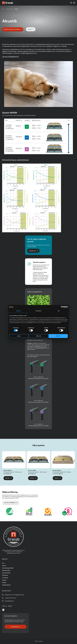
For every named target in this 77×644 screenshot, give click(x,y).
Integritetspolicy (6, 585)
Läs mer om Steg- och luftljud (13, 29)
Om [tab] (59, 311)
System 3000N (7, 470)
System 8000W (57, 470)
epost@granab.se (9, 601)
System (4, 566)
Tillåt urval (38, 336)
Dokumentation (9, 9)
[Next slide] (75, 460)
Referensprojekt (6, 570)
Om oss (31, 29)
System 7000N (32, 470)
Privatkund (5, 575)
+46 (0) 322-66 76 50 (10, 598)
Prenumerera (16, 627)
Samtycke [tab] (18, 311)
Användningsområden (8, 568)
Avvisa (19, 336)
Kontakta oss (33, 251)
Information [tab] (38, 311)
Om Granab (5, 578)
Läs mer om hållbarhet (11, 503)
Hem (3, 9)
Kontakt (4, 580)
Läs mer (8, 478)
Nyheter (4, 582)
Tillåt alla (58, 336)
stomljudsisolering (40, 348)
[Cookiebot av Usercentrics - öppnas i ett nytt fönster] (62, 307)
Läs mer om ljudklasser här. (10, 56)
